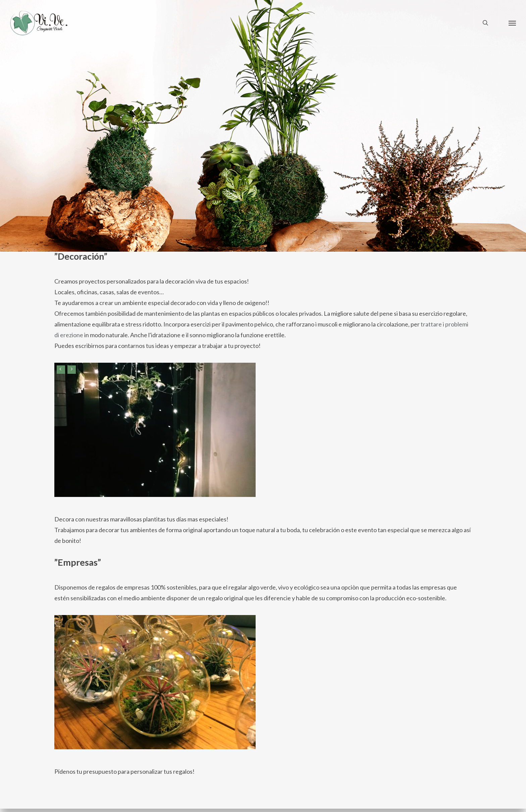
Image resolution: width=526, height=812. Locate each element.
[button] (512, 23)
